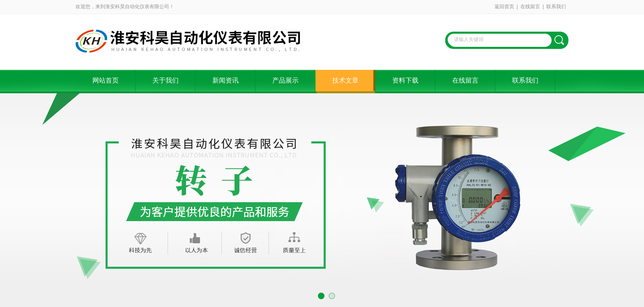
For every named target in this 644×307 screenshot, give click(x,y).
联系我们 (556, 7)
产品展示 (285, 80)
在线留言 (530, 7)
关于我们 (166, 80)
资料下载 (405, 80)
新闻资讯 (225, 80)
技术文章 (345, 80)
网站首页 (106, 80)
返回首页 (504, 7)
